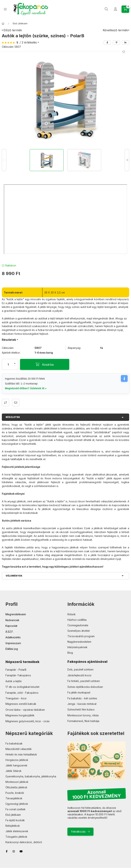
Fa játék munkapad (79, 692)
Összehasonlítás (5, 403)
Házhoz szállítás (77, 620)
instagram (14, 851)
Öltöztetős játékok (16, 787)
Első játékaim (13, 815)
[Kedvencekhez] (124, 52)
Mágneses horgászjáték (20, 715)
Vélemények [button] (14, 576)
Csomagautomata (78, 625)
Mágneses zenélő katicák (21, 704)
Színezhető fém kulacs (81, 709)
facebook (7, 851)
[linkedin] (126, 43)
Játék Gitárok (13, 771)
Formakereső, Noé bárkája (83, 721)
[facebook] (107, 43)
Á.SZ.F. (9, 632)
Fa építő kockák (15, 820)
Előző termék (13, 30)
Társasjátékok (14, 798)
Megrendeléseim (16, 614)
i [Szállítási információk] (124, 379)
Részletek (9, 340)
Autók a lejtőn (14, 681)
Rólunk (72, 614)
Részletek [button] (13, 417)
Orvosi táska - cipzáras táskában (25, 710)
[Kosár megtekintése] (125, 9)
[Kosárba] (45, 364)
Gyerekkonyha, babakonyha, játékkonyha (31, 776)
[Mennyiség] (8, 364)
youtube (21, 851)
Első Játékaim (20, 23)
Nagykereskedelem (79, 642)
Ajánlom (16, 403)
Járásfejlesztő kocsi (79, 675)
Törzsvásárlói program (81, 636)
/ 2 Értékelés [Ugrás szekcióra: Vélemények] (28, 42)
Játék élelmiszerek (17, 831)
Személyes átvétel (79, 631)
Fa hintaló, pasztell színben (84, 681)
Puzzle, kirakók (15, 793)
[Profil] (116, 9)
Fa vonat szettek (15, 809)
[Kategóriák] (5, 9)
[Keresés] (106, 9)
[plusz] (15, 363)
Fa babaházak (14, 743)
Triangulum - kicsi (16, 698)
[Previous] (4, 160)
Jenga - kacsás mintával (82, 704)
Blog (70, 653)
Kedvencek (12, 620)
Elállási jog (12, 649)
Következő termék (115, 30)
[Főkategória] (3, 24)
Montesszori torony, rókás (83, 715)
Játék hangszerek (16, 765)
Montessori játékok (17, 782)
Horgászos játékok (17, 760)
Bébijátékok (13, 826)
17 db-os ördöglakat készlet (22, 687)
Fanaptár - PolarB (16, 670)
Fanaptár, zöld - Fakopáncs (22, 693)
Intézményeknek (77, 647)
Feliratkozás (78, 832)
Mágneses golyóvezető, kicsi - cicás (28, 721)
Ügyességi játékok (17, 804)
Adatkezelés (13, 637)
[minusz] (15, 365)
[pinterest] (116, 43)
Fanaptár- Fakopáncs (18, 675)
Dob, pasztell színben (80, 669)
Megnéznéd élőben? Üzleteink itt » (26, 388)
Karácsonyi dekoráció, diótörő (24, 842)
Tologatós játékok (16, 837)
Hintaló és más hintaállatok (21, 754)
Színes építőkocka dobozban (85, 687)
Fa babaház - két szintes (82, 698)
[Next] (127, 160)
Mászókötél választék (19, 749)
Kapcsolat (11, 626)
